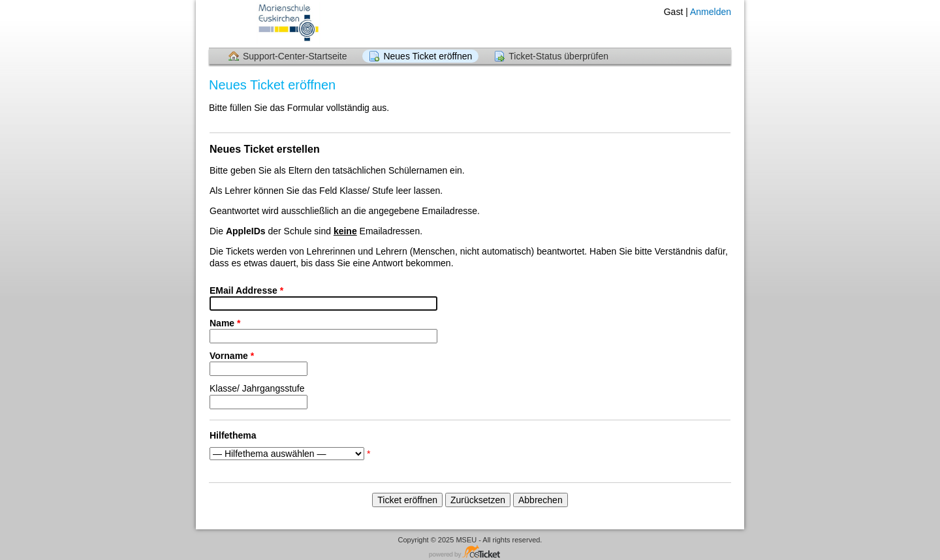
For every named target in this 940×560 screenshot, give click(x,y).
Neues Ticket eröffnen (428, 56)
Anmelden (711, 12)
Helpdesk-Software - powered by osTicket (470, 552)
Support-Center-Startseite (295, 56)
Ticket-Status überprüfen (558, 56)
